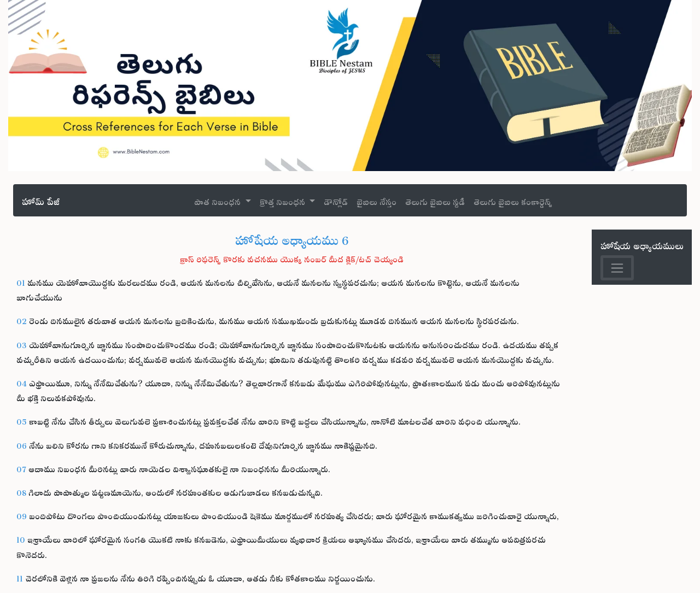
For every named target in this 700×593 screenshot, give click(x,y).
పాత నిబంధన (218, 200)
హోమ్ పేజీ (41, 200)
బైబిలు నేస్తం (377, 200)
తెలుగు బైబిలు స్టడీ (435, 200)
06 (22, 444)
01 (21, 281)
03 (22, 344)
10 (21, 538)
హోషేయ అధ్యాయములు (642, 244)
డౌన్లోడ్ (336, 200)
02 (22, 319)
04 (22, 382)
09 (22, 515)
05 (22, 420)
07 (21, 468)
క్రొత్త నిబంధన (284, 200)
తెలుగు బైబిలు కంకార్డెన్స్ (513, 200)
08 (21, 491)
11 (20, 577)
